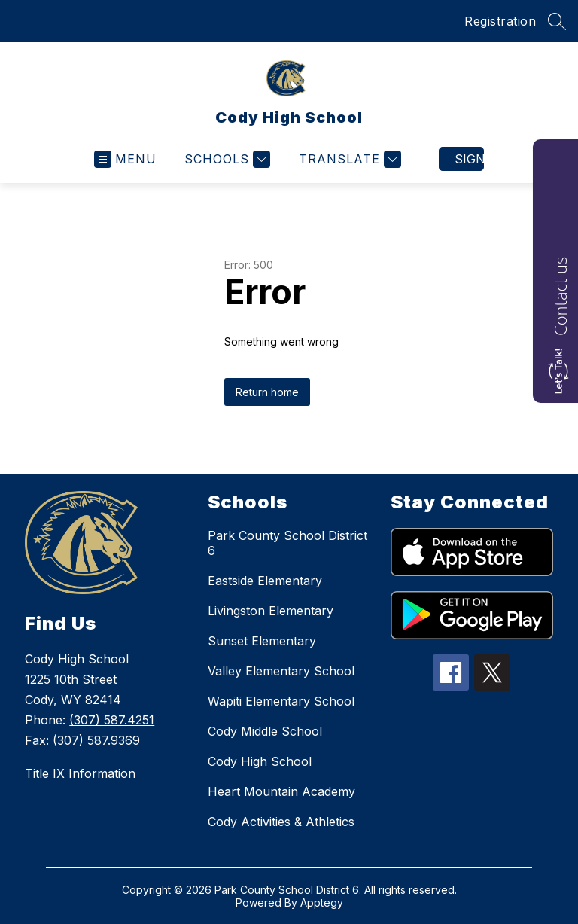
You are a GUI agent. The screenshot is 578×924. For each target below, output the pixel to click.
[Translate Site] (348, 159)
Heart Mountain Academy (281, 791)
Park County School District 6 (287, 543)
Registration (500, 21)
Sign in (469, 159)
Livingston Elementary (271, 611)
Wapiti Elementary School (281, 701)
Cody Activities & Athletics (281, 822)
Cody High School (260, 761)
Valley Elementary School (281, 671)
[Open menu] (125, 159)
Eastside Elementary (265, 581)
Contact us (560, 296)
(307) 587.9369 (96, 740)
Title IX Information (80, 773)
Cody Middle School (265, 731)
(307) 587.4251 (112, 720)
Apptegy (322, 903)
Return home (267, 392)
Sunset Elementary (262, 641)
